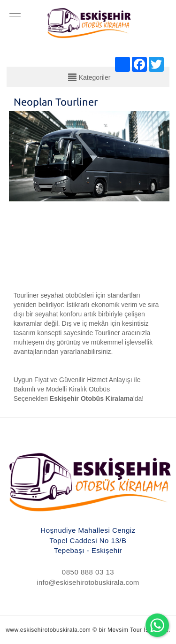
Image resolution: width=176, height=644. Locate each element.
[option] (89, 194)
